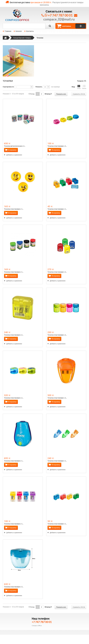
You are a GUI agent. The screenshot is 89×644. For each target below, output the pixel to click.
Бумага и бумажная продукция (16, 625)
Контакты (30, 31)
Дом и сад (8, 631)
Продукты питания (12, 621)
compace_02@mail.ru (59, 19)
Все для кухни (10, 635)
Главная (8, 31)
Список (84, 87)
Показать (39, 87)
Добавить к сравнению (14, 155)
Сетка (79, 87)
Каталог (19, 31)
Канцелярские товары (13, 618)
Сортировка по (8, 87)
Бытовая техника (11, 628)
